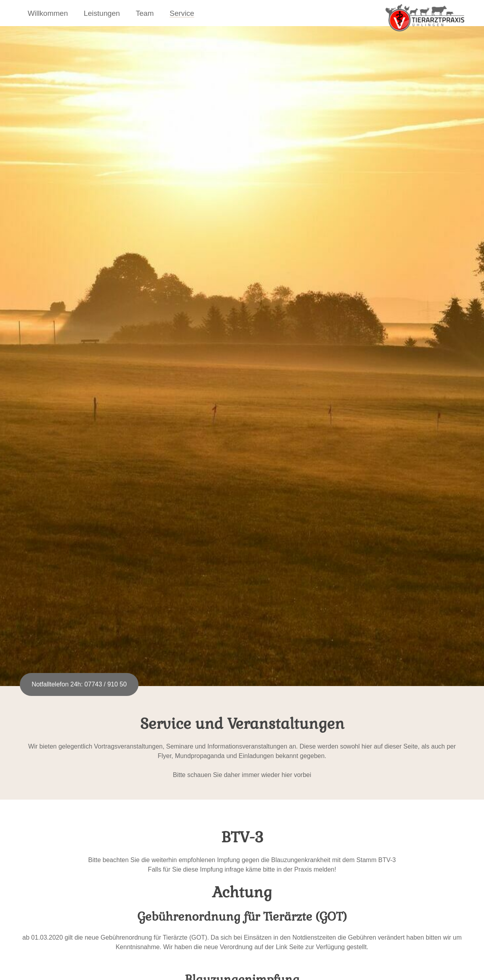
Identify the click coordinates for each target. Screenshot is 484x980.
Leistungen (102, 13)
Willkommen (48, 13)
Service (182, 13)
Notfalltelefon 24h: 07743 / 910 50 (79, 684)
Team (145, 13)
